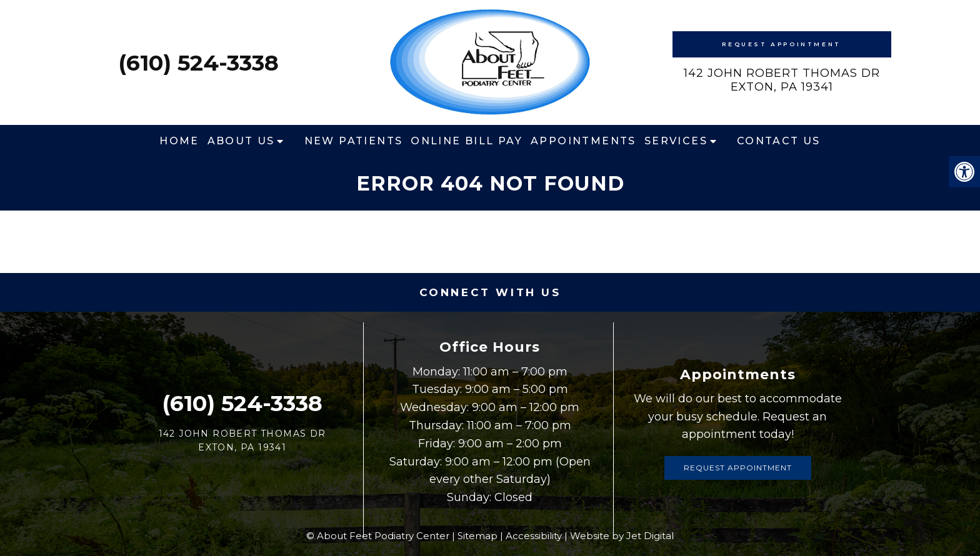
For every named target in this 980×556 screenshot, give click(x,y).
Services (676, 141)
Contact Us (779, 141)
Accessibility (534, 536)
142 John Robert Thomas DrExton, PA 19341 (782, 80)
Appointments (583, 141)
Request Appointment (781, 44)
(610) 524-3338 (198, 63)
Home (179, 141)
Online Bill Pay (467, 141)
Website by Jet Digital (622, 536)
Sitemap (477, 536)
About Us (241, 141)
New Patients (354, 141)
